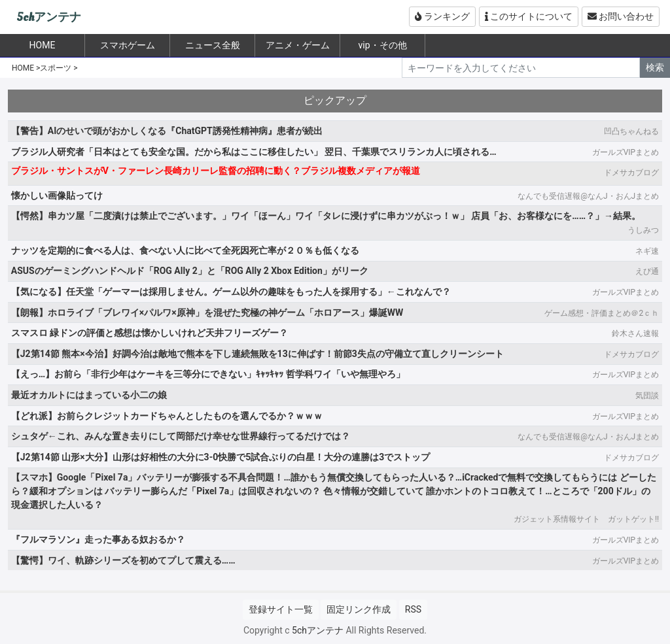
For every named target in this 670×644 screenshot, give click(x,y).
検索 (655, 67)
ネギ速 (647, 251)
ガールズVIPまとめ (626, 152)
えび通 (647, 271)
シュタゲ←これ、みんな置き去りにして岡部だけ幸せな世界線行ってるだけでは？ (181, 436)
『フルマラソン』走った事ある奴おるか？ (98, 539)
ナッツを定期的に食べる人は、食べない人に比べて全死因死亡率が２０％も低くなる (185, 250)
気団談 (647, 396)
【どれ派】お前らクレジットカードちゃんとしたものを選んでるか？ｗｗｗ (167, 416)
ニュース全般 (213, 45)
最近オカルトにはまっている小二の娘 (89, 395)
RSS (413, 609)
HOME (23, 68)
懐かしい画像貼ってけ (57, 195)
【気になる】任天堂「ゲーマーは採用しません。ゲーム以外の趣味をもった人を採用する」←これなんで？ (231, 292)
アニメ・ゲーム (298, 45)
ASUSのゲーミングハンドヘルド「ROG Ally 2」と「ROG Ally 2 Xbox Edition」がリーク (190, 271)
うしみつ (643, 230)
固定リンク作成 (359, 609)
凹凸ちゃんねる (631, 131)
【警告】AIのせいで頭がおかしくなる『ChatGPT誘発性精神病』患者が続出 (167, 131)
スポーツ (56, 68)
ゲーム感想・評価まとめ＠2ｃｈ (602, 313)
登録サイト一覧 (281, 609)
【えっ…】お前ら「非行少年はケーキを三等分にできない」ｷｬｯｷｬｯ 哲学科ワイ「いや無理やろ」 (208, 374)
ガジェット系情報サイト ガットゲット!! (586, 519)
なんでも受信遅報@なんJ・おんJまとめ (588, 196)
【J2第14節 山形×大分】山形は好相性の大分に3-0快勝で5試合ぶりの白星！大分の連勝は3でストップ (220, 457)
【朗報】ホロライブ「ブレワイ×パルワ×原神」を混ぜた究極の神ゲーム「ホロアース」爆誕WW (207, 313)
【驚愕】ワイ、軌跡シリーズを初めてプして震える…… (123, 560)
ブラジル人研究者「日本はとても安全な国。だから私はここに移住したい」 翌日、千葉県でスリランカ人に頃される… (254, 152)
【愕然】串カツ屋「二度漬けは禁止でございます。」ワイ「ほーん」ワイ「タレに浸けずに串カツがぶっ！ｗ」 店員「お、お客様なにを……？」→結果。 (326, 216)
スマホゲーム (128, 45)
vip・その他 (382, 45)
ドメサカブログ (631, 173)
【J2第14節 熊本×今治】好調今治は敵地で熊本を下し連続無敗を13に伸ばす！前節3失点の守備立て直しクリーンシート (257, 354)
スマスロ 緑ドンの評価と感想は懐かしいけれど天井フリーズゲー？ (150, 333)
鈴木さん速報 (635, 333)
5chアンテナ (49, 17)
